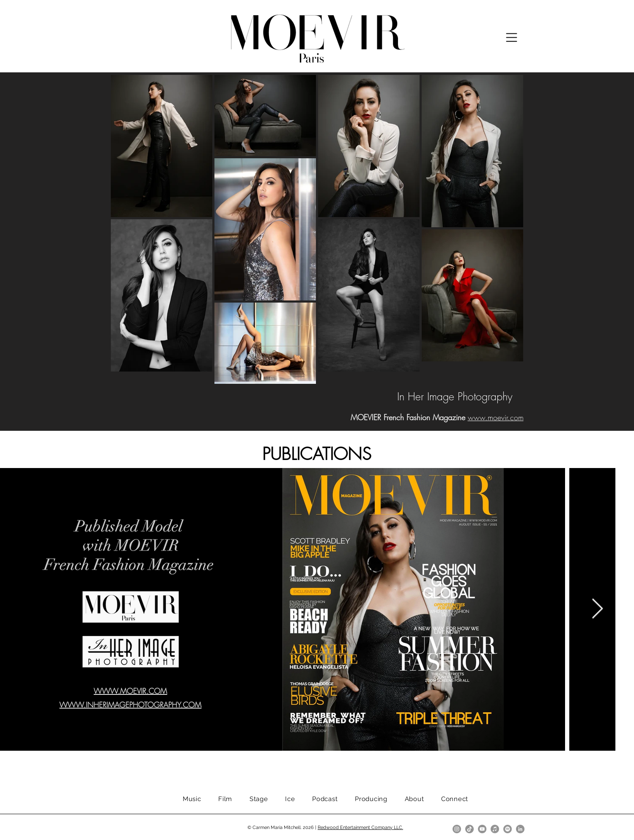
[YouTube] (482, 829)
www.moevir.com (496, 417)
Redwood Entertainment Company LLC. (360, 828)
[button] (512, 37)
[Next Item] (597, 610)
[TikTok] (469, 829)
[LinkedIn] (520, 829)
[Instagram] (457, 829)
